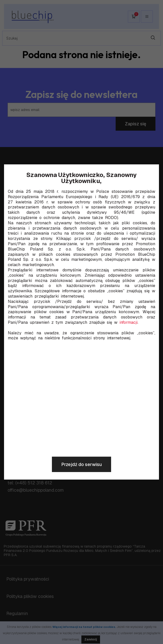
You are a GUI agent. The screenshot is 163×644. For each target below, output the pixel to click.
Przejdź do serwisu (81, 464)
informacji (128, 323)
